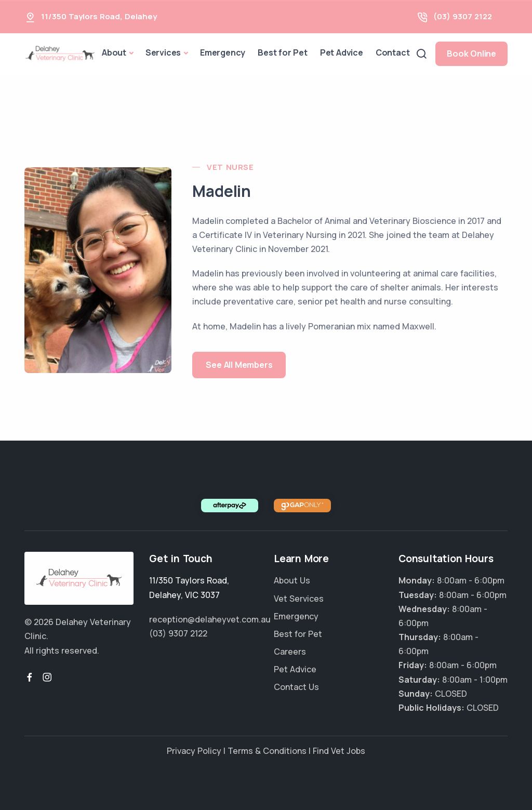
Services (163, 52)
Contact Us (296, 687)
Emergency (223, 52)
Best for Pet (283, 52)
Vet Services (299, 599)
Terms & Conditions (267, 751)
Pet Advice (342, 52)
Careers (290, 652)
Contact (393, 52)
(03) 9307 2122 (463, 16)
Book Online (471, 54)
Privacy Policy (194, 751)
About (114, 52)
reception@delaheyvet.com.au (210, 619)
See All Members (239, 365)
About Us (292, 580)
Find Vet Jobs (339, 751)
